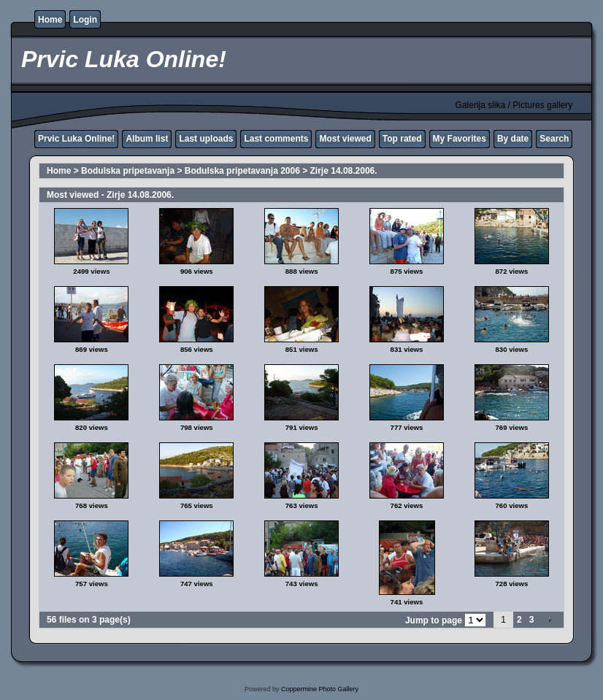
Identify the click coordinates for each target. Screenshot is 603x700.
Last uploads (206, 139)
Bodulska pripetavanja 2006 (242, 171)
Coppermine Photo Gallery (320, 689)
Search (554, 139)
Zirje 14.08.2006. (344, 171)
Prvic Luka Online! (76, 139)
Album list (147, 139)
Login (85, 20)
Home (50, 20)
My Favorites (460, 139)
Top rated (402, 139)
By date (513, 139)
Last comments (276, 139)
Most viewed (345, 139)
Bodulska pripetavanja (128, 171)
